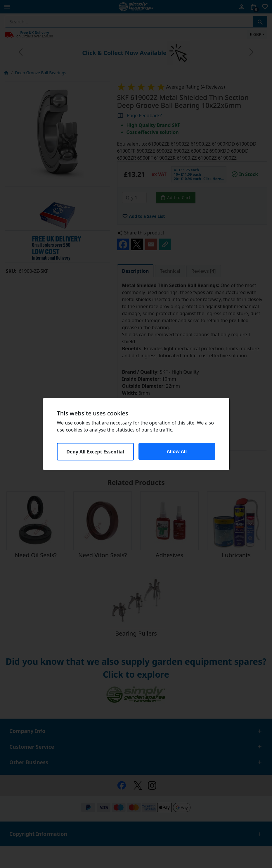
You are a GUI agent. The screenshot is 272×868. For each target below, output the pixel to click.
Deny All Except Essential (95, 452)
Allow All (177, 451)
